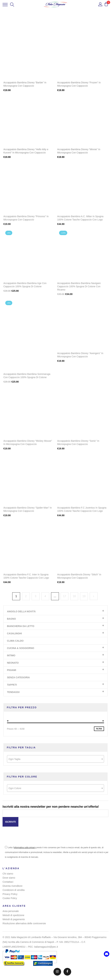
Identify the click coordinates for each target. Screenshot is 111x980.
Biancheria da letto (21, 626)
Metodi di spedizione (13, 915)
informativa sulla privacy (25, 848)
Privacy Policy (10, 894)
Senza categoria (18, 677)
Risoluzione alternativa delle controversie (24, 923)
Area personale (11, 911)
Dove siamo (9, 878)
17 (65, 596)
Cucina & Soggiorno (21, 648)
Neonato (13, 663)
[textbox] (55, 759)
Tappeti (12, 685)
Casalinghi (14, 633)
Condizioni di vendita (14, 890)
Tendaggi (13, 692)
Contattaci (8, 882)
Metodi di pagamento (14, 919)
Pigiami (12, 670)
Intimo (11, 655)
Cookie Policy (10, 898)
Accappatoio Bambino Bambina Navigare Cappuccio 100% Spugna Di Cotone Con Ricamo (79, 288)
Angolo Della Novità (21, 611)
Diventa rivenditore (13, 886)
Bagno (11, 619)
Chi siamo (8, 874)
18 (74, 596)
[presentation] (28, 838)
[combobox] (55, 759)
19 (84, 596)
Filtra (99, 729)
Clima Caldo (15, 641)
